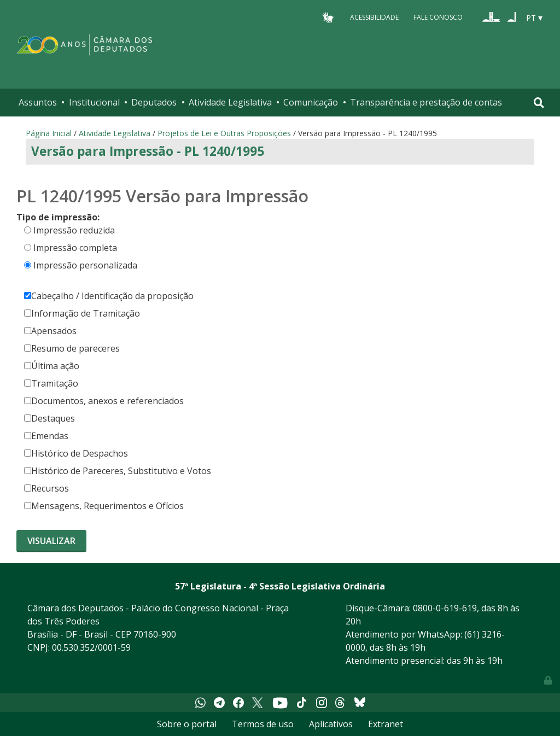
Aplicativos (331, 724)
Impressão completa (75, 248)
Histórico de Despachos (76, 453)
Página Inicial (49, 133)
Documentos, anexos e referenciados (104, 401)
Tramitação (51, 383)
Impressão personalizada (85, 265)
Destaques (49, 418)
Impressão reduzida (74, 230)
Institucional (94, 102)
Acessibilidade (374, 17)
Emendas (46, 436)
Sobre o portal (187, 724)
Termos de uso (263, 724)
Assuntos (38, 102)
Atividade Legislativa (230, 102)
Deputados (154, 102)
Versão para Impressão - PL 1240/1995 (148, 151)
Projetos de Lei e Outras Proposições (224, 133)
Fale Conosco (438, 17)
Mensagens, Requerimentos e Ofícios (104, 506)
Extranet (386, 724)
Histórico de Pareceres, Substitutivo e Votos (118, 471)
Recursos (46, 488)
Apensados (50, 331)
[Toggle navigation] (539, 103)
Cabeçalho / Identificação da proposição (109, 296)
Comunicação (311, 102)
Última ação (52, 366)
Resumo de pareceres (72, 348)
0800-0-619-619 (445, 608)
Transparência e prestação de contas (426, 102)
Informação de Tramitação (82, 313)
